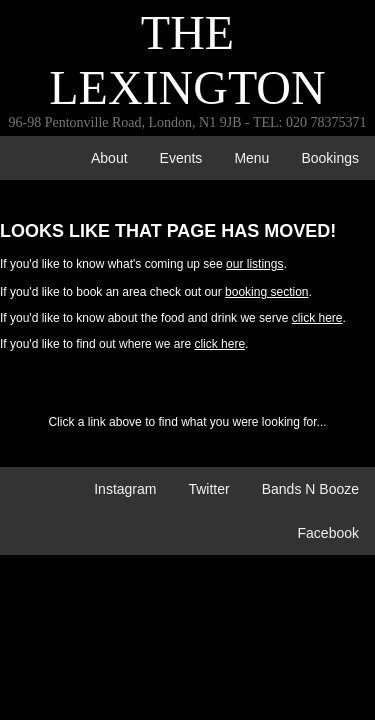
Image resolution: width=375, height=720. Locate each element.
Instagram (125, 489)
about (109, 158)
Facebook (328, 533)
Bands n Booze (310, 489)
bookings (330, 158)
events (181, 158)
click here (317, 318)
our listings (254, 264)
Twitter (208, 489)
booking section (266, 292)
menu (251, 158)
